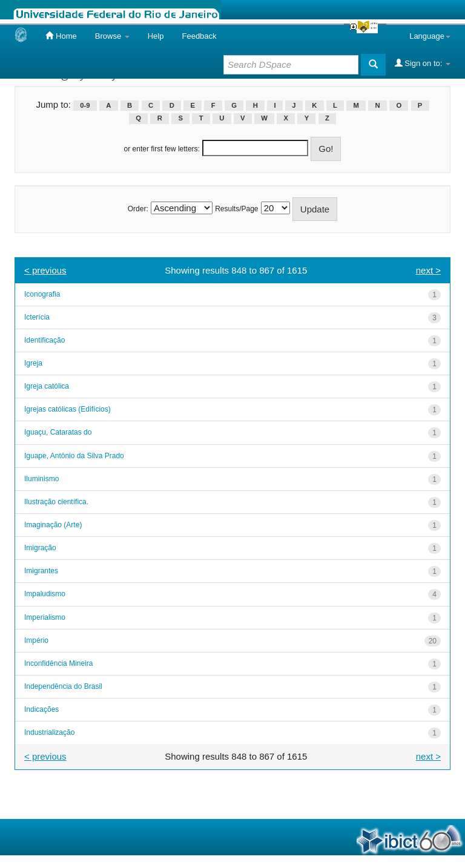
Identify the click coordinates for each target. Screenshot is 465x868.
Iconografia (42, 294)
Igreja (33, 363)
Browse (112, 36)
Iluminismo (41, 479)
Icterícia (37, 317)
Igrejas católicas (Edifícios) (68, 409)
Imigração (40, 548)
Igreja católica (47, 386)
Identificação (45, 340)
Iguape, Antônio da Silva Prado (74, 456)
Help (156, 36)
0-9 (85, 105)
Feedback (199, 36)
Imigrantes (41, 571)
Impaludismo (45, 594)
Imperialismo (45, 617)
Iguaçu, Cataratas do (58, 432)
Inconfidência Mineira (58, 663)
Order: (138, 209)
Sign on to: (423, 63)
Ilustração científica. (56, 502)
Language (430, 36)
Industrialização (49, 732)
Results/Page (236, 209)
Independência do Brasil (63, 686)
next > (428, 270)
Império (36, 640)
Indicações (41, 709)
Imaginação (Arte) (53, 525)
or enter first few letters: (162, 149)
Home (61, 36)
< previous (45, 270)
